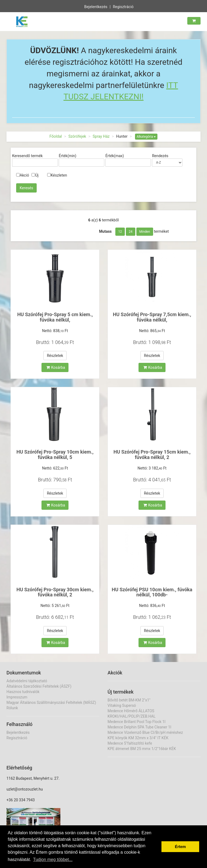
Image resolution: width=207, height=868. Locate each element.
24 (131, 232)
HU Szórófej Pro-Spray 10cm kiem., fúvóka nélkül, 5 (55, 455)
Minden (145, 232)
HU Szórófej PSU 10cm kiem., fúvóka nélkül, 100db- (152, 592)
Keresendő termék (27, 156)
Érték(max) (115, 156)
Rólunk (12, 708)
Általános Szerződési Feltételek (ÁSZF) (39, 686)
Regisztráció (123, 6)
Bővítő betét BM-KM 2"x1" (129, 700)
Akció (23, 175)
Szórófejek (77, 136)
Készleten (57, 175)
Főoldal (56, 136)
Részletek (55, 356)
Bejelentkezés (96, 6)
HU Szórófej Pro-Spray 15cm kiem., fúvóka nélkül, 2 (152, 455)
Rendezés (160, 156)
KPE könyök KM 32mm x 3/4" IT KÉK (138, 738)
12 (120, 232)
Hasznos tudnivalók (23, 692)
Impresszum (17, 697)
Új (35, 175)
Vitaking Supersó (122, 705)
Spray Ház (101, 136)
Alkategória (146, 137)
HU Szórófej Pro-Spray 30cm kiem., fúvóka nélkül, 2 (55, 592)
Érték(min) (68, 156)
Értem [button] (180, 847)
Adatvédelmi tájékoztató (27, 681)
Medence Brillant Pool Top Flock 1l (137, 722)
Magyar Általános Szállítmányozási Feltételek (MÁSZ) (51, 702)
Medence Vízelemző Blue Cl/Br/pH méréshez (145, 732)
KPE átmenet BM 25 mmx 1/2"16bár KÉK (142, 749)
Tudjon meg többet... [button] (53, 859)
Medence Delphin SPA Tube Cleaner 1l (139, 727)
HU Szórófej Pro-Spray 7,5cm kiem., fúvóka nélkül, (152, 317)
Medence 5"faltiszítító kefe (130, 743)
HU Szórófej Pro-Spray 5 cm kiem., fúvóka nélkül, (55, 317)
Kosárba (56, 367)
